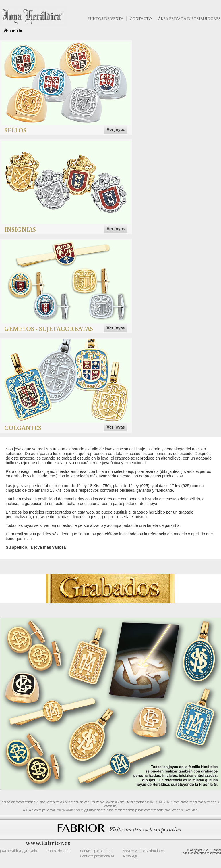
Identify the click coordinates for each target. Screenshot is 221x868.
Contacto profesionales (97, 856)
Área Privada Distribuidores (189, 19)
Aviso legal (131, 856)
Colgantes (23, 428)
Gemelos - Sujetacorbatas (49, 328)
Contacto (141, 19)
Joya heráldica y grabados (19, 851)
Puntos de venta (105, 19)
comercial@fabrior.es (70, 810)
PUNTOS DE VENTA (160, 802)
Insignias (20, 229)
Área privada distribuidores (144, 851)
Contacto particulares (96, 851)
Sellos (15, 130)
